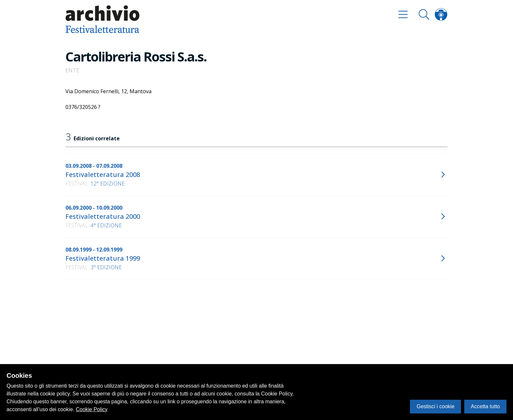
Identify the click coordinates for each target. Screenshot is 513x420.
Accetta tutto (485, 406)
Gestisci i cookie (435, 406)
